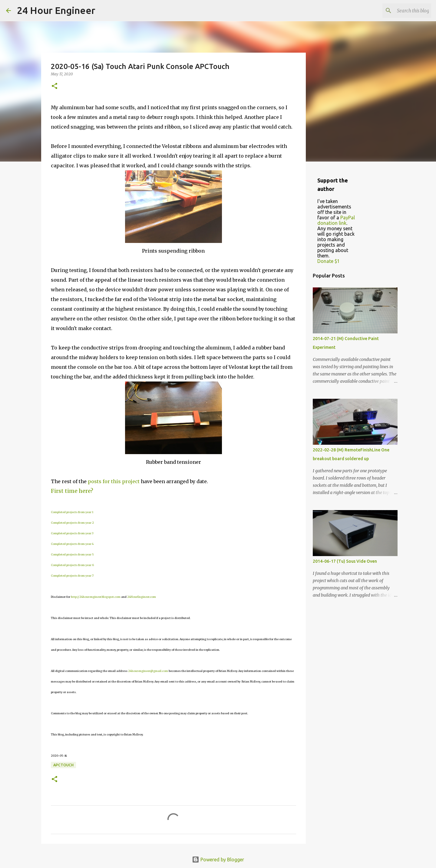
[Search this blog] (399, 11)
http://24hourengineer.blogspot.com (96, 597)
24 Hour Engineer (56, 10)
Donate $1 (329, 261)
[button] (54, 86)
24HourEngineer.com (142, 597)
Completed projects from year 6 (72, 565)
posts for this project (114, 481)
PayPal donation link (336, 220)
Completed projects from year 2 (72, 523)
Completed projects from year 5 (72, 554)
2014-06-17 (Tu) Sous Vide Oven (345, 561)
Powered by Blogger (218, 860)
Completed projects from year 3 (72, 533)
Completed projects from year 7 (72, 576)
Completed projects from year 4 (72, 544)
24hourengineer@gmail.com (148, 671)
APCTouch (63, 765)
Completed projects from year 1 (72, 512)
